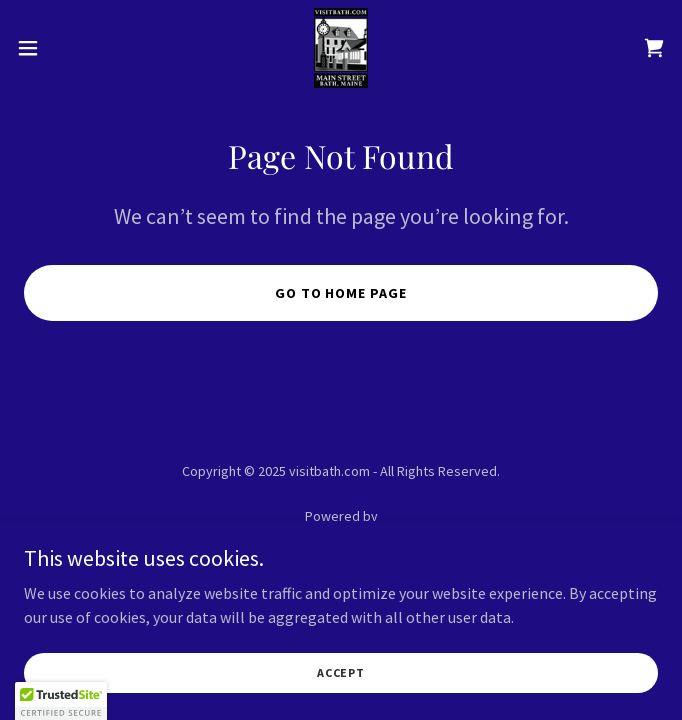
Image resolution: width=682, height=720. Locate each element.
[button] (58, 48)
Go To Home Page (341, 293)
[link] (341, 48)
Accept (341, 672)
